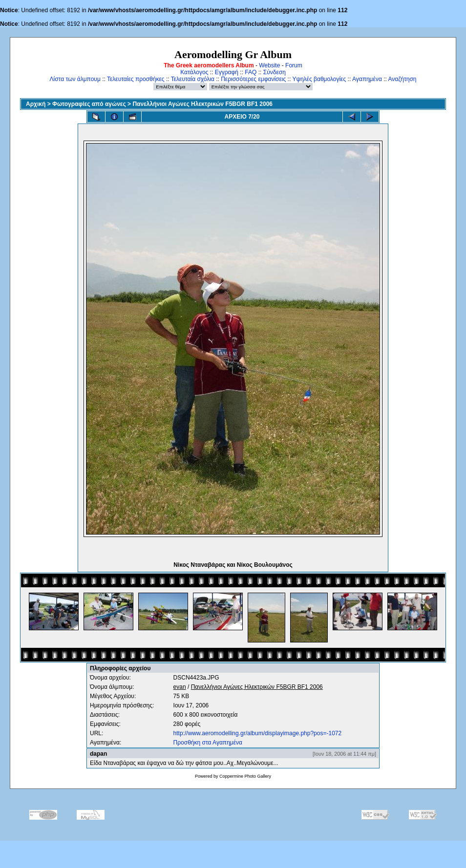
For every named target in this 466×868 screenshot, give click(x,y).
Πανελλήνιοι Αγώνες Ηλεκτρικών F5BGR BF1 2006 (202, 104)
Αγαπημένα (367, 79)
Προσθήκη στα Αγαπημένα (208, 743)
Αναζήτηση (402, 79)
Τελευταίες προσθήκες (136, 79)
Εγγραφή (227, 72)
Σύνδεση (275, 72)
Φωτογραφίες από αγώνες (89, 104)
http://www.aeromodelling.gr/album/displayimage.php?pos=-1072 (258, 733)
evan (180, 687)
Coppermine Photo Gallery (245, 776)
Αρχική (36, 104)
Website (269, 65)
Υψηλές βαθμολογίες (319, 79)
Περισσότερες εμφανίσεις (253, 79)
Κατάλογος (194, 72)
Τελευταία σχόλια (193, 79)
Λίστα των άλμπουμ (75, 79)
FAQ (251, 72)
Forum (294, 65)
